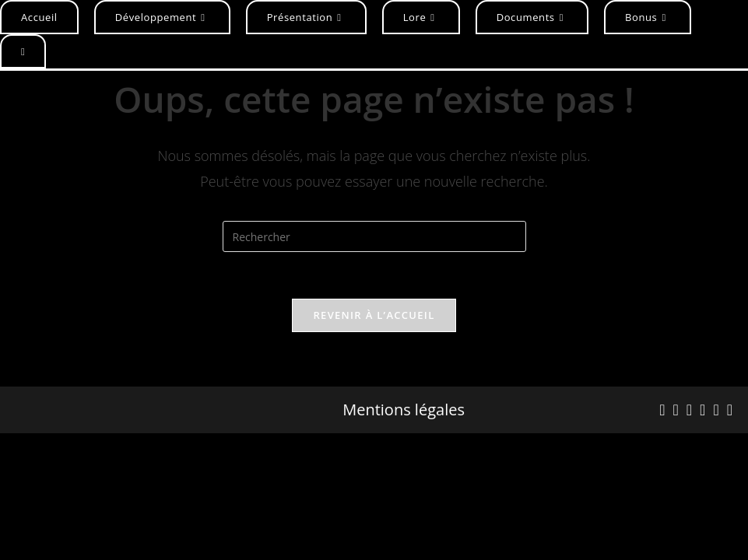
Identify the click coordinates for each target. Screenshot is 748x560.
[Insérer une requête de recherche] (374, 236)
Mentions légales (404, 410)
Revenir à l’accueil (374, 315)
